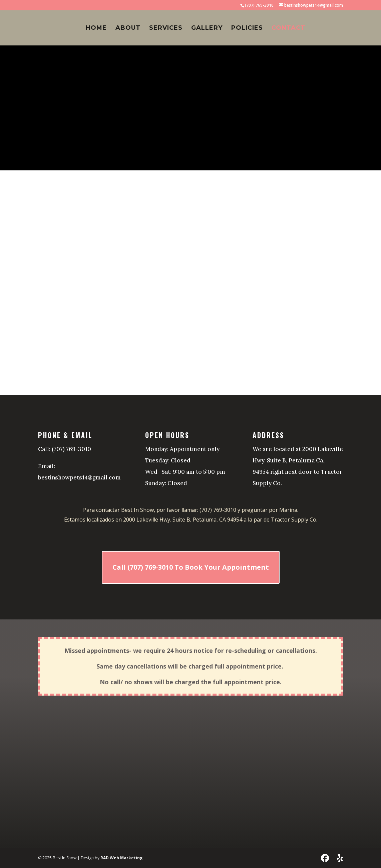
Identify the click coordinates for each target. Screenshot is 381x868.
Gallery (207, 28)
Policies (247, 28)
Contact (288, 28)
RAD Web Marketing (121, 858)
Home (96, 28)
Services (166, 28)
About (128, 28)
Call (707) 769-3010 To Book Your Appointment (191, 567)
